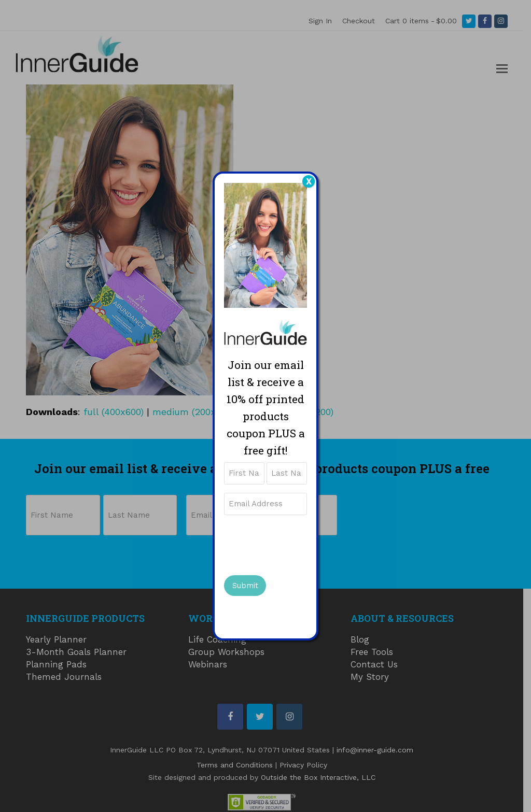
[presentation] (303, 544)
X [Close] (309, 181)
